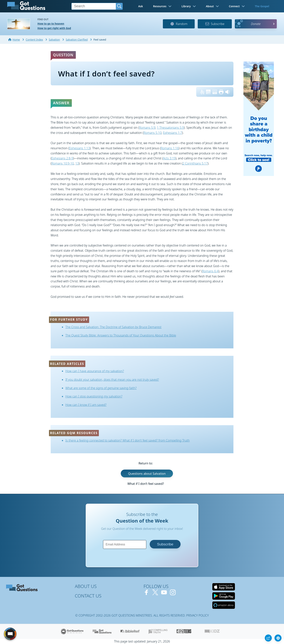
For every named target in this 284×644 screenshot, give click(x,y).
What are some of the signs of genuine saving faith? (101, 388)
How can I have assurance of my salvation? (95, 371)
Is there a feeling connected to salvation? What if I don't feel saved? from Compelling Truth (127, 440)
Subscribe (215, 24)
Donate (256, 24)
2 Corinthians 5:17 (195, 163)
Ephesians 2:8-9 (62, 158)
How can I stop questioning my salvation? (94, 396)
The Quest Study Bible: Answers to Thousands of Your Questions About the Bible (121, 335)
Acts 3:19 (169, 158)
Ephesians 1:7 (173, 133)
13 (77, 163)
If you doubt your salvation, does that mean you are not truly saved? (112, 380)
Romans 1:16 (170, 148)
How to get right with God (54, 28)
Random (179, 24)
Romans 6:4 (210, 271)
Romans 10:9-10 (63, 163)
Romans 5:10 (152, 133)
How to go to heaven (51, 24)
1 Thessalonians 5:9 (170, 128)
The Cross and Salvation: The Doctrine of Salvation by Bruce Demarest (113, 327)
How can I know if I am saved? (86, 405)
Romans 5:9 (147, 128)
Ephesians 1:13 (80, 148)
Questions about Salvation (147, 474)
